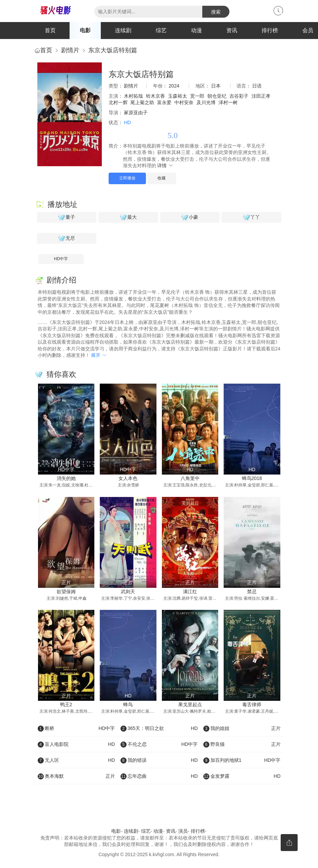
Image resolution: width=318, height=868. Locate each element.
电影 (85, 30)
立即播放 (127, 178)
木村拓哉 (133, 96)
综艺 (161, 30)
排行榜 (270, 30)
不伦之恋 (159, 744)
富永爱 (164, 102)
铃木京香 (155, 96)
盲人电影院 (76, 744)
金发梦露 (242, 776)
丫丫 (251, 217)
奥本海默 (76, 776)
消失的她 (66, 478)
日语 (257, 86)
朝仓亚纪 (217, 96)
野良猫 (242, 744)
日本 (216, 86)
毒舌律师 (252, 705)
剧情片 (70, 50)
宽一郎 (197, 96)
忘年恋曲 (159, 776)
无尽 (67, 238)
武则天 (128, 592)
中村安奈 (184, 102)
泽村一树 (228, 102)
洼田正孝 (261, 96)
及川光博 (206, 102)
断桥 (76, 728)
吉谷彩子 (239, 96)
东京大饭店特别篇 (113, 50)
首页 (50, 30)
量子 (67, 217)
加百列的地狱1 (242, 760)
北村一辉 (118, 102)
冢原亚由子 (136, 113)
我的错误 (159, 760)
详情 (165, 166)
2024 (174, 86)
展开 (99, 355)
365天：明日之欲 (159, 728)
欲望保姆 (66, 592)
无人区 (76, 760)
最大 (128, 217)
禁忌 (252, 592)
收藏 (162, 178)
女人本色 (128, 478)
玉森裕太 (177, 96)
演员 (183, 831)
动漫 (197, 30)
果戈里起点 (190, 705)
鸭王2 (66, 705)
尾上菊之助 (142, 102)
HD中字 (61, 259)
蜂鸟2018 (252, 478)
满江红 (190, 592)
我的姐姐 (242, 728)
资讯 (232, 30)
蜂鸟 (128, 705)
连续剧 (123, 30)
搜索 (216, 12)
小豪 (190, 217)
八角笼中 (190, 478)
